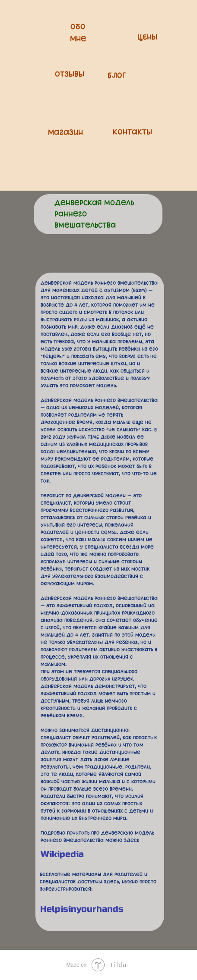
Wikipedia (62, 854)
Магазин (65, 133)
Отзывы (70, 75)
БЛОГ (117, 76)
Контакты (132, 132)
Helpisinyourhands (82, 909)
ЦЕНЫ (147, 38)
